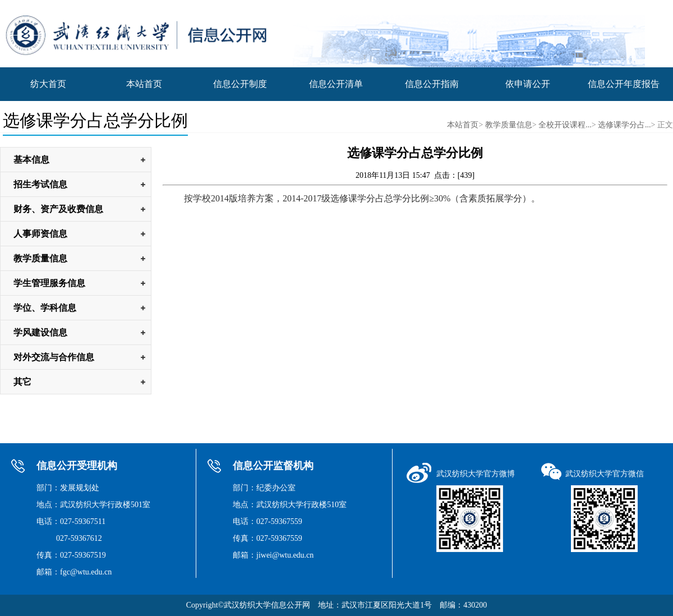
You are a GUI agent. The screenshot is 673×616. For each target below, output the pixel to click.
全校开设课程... (565, 125)
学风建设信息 (40, 332)
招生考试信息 (40, 184)
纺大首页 (48, 84)
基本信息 (31, 160)
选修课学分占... (624, 125)
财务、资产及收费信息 (58, 209)
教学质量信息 (509, 125)
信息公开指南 (432, 84)
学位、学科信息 (45, 308)
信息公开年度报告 (624, 84)
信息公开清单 (336, 84)
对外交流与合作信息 (54, 357)
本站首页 (144, 84)
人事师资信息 (40, 234)
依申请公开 (528, 84)
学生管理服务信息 (49, 283)
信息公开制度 (240, 84)
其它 (22, 382)
